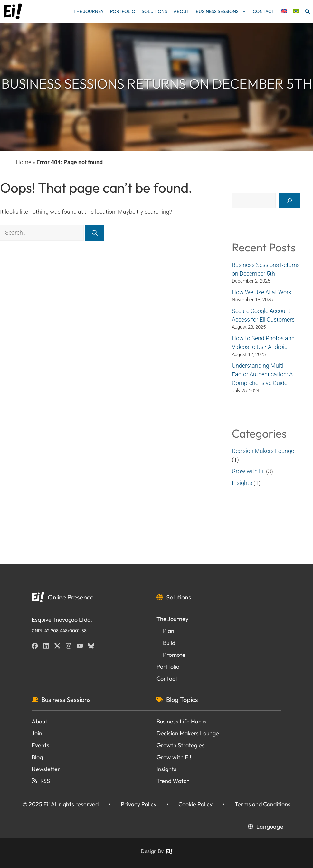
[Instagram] (69, 646)
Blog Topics (182, 699)
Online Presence (71, 597)
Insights (242, 483)
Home (24, 162)
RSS (45, 781)
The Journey (89, 11)
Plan (169, 631)
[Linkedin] (46, 646)
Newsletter (46, 769)
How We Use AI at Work (262, 292)
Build (169, 643)
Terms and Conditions (263, 804)
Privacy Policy (139, 804)
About (181, 11)
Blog (37, 757)
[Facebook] (35, 646)
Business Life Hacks (181, 721)
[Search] (95, 233)
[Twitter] (57, 646)
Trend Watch (173, 781)
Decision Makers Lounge (263, 451)
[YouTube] (80, 646)
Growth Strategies (180, 745)
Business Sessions (223, 11)
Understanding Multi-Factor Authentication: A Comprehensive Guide (262, 374)
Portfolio (123, 11)
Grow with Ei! (248, 471)
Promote (174, 655)
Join (37, 733)
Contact (264, 11)
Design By (152, 851)
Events (40, 745)
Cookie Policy (195, 804)
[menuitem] (284, 11)
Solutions (154, 11)
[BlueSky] (91, 646)
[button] (308, 11)
